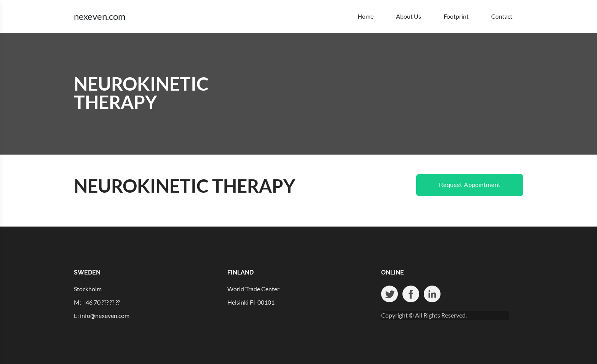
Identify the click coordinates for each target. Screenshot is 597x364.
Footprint (456, 16)
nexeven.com (100, 16)
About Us (409, 16)
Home (366, 16)
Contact (502, 16)
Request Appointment (470, 185)
